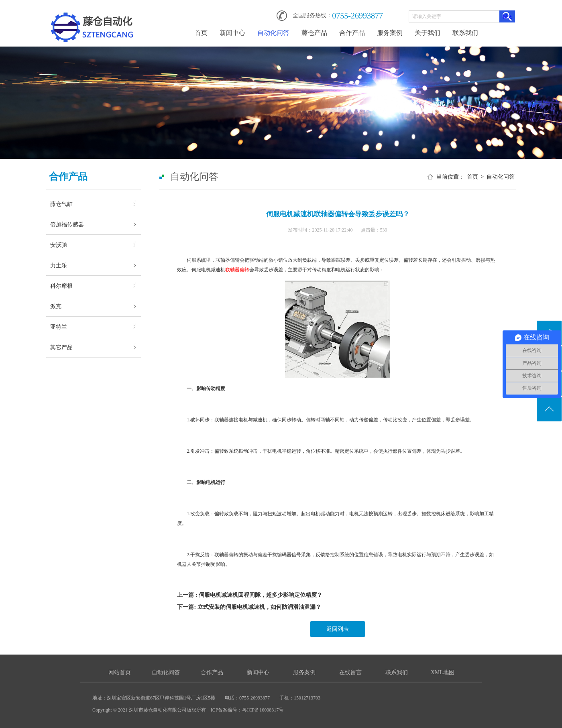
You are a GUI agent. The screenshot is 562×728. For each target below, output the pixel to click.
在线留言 (350, 672)
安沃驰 (59, 245)
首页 (201, 33)
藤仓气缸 (61, 204)
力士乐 (59, 265)
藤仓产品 (314, 33)
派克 (56, 306)
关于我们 (428, 33)
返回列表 (338, 629)
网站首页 (120, 672)
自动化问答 (273, 33)
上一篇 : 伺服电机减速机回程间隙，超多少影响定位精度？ (250, 595)
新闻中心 (232, 33)
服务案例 (390, 33)
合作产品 (352, 33)
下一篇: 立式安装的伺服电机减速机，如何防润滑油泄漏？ (249, 607)
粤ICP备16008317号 (263, 710)
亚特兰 (59, 327)
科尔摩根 (61, 286)
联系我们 (465, 33)
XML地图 (443, 672)
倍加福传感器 (67, 224)
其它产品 (61, 347)
